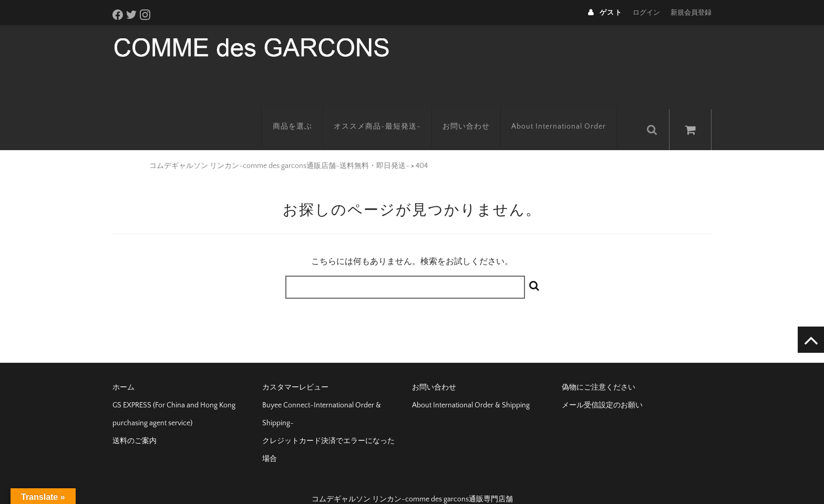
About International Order (569, 113)
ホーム (123, 371)
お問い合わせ (477, 113)
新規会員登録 (691, 13)
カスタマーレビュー (295, 371)
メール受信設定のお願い (602, 388)
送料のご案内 (135, 424)
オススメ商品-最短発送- (388, 113)
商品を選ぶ (303, 113)
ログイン (646, 13)
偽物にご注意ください (599, 371)
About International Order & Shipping (471, 388)
